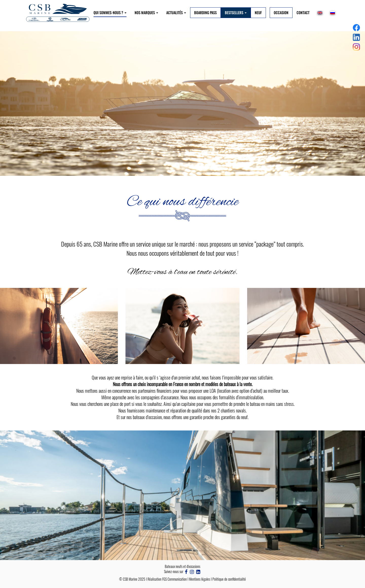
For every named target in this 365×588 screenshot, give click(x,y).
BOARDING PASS (205, 13)
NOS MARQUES (146, 13)
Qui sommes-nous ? (110, 13)
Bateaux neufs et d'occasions (182, 566)
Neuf (258, 13)
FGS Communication (175, 579)
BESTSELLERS (236, 13)
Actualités (176, 13)
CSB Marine (130, 579)
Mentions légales (200, 579)
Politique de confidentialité (229, 579)
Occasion (281, 13)
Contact (303, 13)
